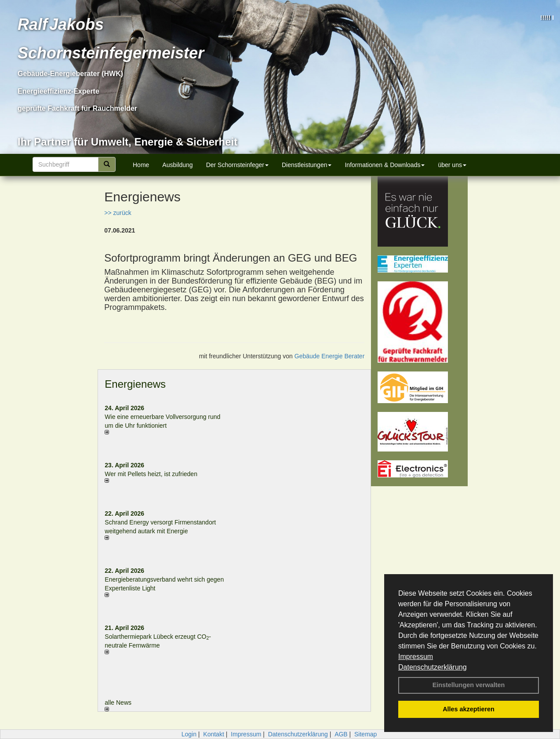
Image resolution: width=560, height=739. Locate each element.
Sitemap (365, 734)
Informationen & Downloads (385, 165)
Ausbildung (177, 165)
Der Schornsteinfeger (237, 165)
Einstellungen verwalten (469, 685)
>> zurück (118, 213)
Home (141, 165)
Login (189, 734)
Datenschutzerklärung (433, 667)
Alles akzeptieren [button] (469, 709)
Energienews (135, 384)
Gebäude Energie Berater (330, 356)
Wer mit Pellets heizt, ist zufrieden (151, 474)
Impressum (416, 657)
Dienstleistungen (307, 165)
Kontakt (213, 734)
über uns (452, 165)
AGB (341, 734)
